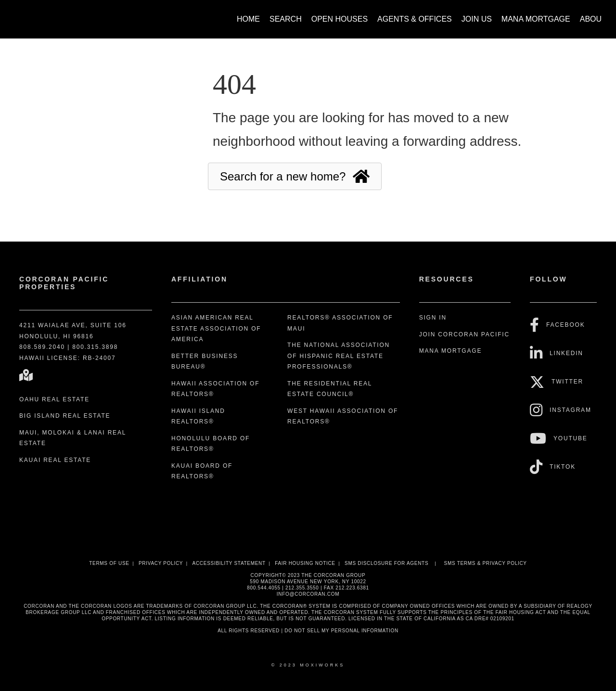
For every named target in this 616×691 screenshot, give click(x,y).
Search (286, 19)
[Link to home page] (19, 14)
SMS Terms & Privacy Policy (486, 563)
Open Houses (340, 19)
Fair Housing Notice (305, 563)
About (593, 19)
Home (248, 19)
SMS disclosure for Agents (386, 563)
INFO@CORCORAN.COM (308, 594)
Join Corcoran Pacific (464, 334)
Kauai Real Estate (55, 460)
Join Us (477, 19)
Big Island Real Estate (65, 416)
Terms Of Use (109, 563)
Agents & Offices (415, 19)
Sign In (433, 318)
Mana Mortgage (536, 19)
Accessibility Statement (229, 563)
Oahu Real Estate (54, 399)
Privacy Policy (161, 563)
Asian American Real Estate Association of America (216, 328)
